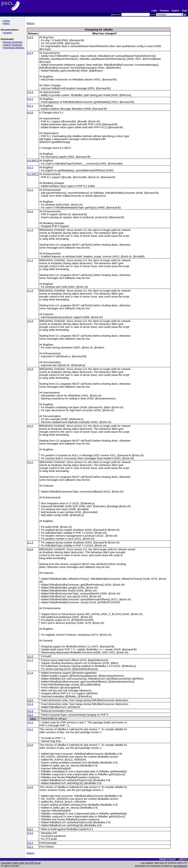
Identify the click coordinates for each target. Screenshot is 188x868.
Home (7, 21)
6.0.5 (30, 37)
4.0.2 (30, 426)
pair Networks (180, 866)
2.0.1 (30, 729)
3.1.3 (30, 543)
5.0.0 (30, 211)
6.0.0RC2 (33, 161)
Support (175, 10)
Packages (164, 10)
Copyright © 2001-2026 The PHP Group (21, 863)
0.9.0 (30, 833)
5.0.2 (30, 167)
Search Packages (13, 45)
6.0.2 (30, 99)
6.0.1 (30, 106)
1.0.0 (30, 787)
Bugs (185, 10)
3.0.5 (30, 700)
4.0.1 (30, 462)
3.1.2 (30, 656)
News (7, 23)
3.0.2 (30, 715)
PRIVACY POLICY (168, 859)
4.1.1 (30, 260)
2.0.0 (30, 745)
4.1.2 (30, 230)
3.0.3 (30, 711)
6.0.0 (30, 113)
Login (154, 10)
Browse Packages (14, 42)
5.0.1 (30, 190)
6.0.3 (30, 92)
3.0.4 (30, 704)
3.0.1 (33, 719)
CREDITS (183, 859)
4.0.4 (30, 321)
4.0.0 (30, 549)
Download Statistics (15, 48)
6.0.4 (30, 53)
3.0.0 (30, 722)
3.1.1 (30, 660)
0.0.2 (30, 843)
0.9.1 (30, 829)
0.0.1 (30, 847)
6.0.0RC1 (33, 174)
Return (31, 23)
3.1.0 (30, 673)
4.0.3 (30, 369)
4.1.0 (30, 291)
